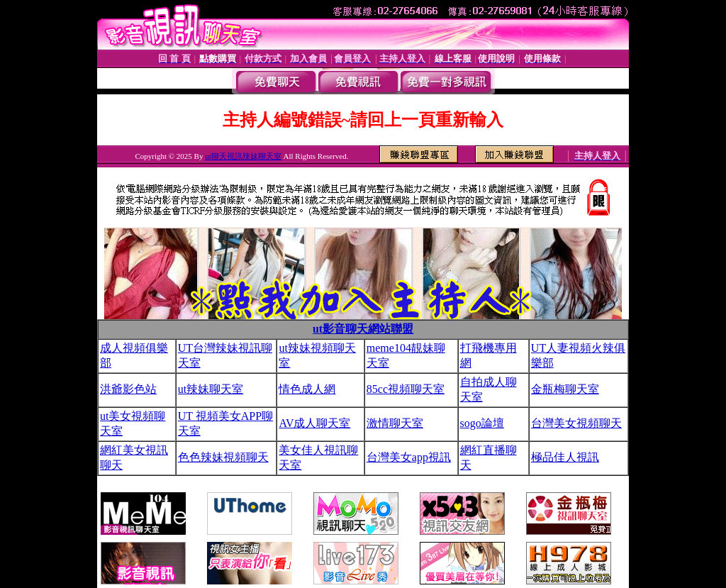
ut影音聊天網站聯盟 (363, 329)
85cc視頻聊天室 (406, 389)
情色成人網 (307, 389)
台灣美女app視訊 (409, 457)
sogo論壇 (482, 423)
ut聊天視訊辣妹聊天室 (243, 156)
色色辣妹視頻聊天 (223, 457)
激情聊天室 (395, 423)
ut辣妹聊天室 (211, 389)
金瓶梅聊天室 (565, 389)
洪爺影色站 (128, 389)
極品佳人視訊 (565, 457)
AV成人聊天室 (314, 423)
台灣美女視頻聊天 (576, 423)
